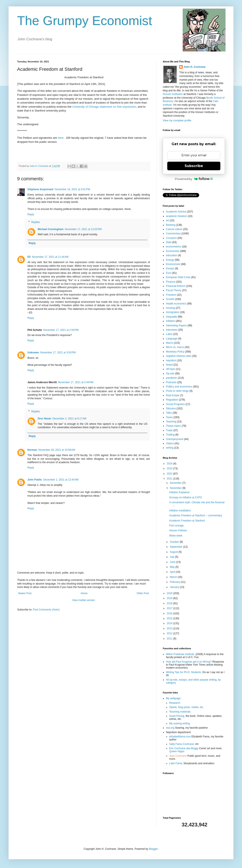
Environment (173, 264)
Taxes (169, 417)
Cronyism (171, 238)
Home (84, 593)
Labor (169, 334)
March (174, 577)
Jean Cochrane (178, 756)
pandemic (172, 378)
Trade (169, 430)
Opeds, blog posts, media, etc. (187, 707)
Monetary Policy (175, 352)
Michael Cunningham (51, 229)
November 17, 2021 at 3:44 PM (76, 382)
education (172, 255)
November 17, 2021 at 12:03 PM (83, 229)
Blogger (153, 849)
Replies (36, 222)
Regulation (172, 400)
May (173, 567)
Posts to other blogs (177, 391)
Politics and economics (179, 387)
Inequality (171, 317)
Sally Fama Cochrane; (182, 744)
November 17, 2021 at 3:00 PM (58, 353)
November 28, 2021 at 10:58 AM (57, 450)
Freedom (171, 295)
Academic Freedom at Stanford (187, 521)
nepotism (171, 360)
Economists (173, 251)
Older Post (143, 593)
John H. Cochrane (195, 67)
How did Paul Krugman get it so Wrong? (189, 662)
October (175, 542)
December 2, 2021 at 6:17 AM (69, 419)
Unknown (33, 353)
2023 (170, 469)
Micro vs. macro (175, 347)
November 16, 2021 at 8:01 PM (72, 189)
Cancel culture (174, 229)
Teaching (171, 422)
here (61, 138)
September (176, 547)
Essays (170, 268)
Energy (170, 260)
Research (175, 703)
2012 (170, 633)
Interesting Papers (176, 325)
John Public (35, 480)
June (173, 562)
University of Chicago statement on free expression (104, 107)
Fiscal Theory (174, 290)
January (175, 587)
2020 (170, 593)
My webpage (173, 698)
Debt (169, 242)
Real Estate (173, 395)
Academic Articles (176, 212)
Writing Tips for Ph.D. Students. (184, 672)
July (173, 557)
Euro (169, 273)
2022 (170, 474)
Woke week (176, 536)
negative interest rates (179, 356)
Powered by (194, 179)
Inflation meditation (180, 511)
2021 (170, 479)
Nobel (169, 365)
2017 (170, 608)
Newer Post (25, 593)
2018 (170, 603)
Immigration (173, 312)
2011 (170, 639)
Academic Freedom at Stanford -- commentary (196, 515)
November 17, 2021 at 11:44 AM (50, 257)
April (173, 572)
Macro (170, 343)
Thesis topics (173, 426)
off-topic (170, 369)
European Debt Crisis (178, 277)
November (176, 488)
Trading (170, 435)
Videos (170, 443)
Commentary (173, 234)
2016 (170, 613)
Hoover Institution (173, 94)
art (167, 220)
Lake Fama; (176, 763)
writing (170, 448)
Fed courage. (177, 526)
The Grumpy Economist (85, 21)
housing (170, 308)
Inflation (170, 321)
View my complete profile (177, 121)
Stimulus (171, 408)
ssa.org (170, 728)
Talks (169, 413)
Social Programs (175, 404)
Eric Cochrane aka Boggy (184, 748)
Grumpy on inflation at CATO (186, 497)
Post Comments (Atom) (46, 610)
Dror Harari (44, 419)
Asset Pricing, (177, 716)
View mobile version (84, 600)
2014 (170, 623)
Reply (31, 214)
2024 (170, 464)
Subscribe (194, 166)
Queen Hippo (177, 751)
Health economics (176, 304)
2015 (170, 618)
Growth (170, 299)
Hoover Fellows (178, 530)
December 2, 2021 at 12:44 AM (61, 480)
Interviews (172, 330)
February (175, 582)
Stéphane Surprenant (40, 189)
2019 (170, 598)
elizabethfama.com (180, 737)
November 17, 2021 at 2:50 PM (61, 330)
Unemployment (175, 439)
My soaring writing (180, 723)
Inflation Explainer (179, 492)
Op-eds (170, 374)
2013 (170, 628)
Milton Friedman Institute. (180, 654)
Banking (171, 225)
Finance (171, 282)
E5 (29, 257)
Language (172, 339)
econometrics (174, 247)
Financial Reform (176, 286)
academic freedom (177, 216)
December (176, 483)
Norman (32, 450)
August (174, 552)
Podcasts (171, 382)
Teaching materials (180, 712)
